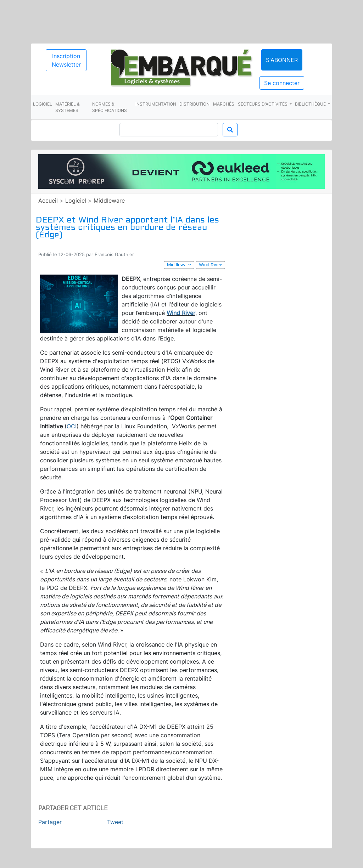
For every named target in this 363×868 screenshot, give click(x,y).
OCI (72, 426)
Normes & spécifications (110, 107)
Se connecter (282, 83)
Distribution (194, 104)
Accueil (48, 201)
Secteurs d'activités (263, 104)
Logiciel (43, 104)
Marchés (224, 104)
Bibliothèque (311, 104)
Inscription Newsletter (66, 60)
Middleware (109, 201)
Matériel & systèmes (68, 107)
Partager (50, 822)
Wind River (181, 313)
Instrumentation (156, 104)
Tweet (115, 822)
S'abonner (282, 60)
